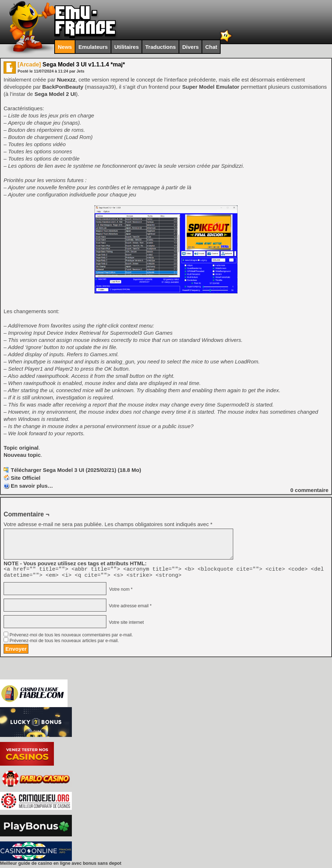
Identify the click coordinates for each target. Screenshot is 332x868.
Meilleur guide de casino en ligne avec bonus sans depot (61, 865)
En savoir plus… (32, 486)
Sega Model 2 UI (55, 94)
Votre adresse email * (129, 608)
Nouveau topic (22, 455)
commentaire (309, 490)
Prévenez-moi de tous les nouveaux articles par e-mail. (64, 643)
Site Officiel (26, 478)
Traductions (160, 47)
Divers (190, 47)
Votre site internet (126, 625)
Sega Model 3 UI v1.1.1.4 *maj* (71, 64)
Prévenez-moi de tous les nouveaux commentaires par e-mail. (71, 637)
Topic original (21, 448)
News (65, 47)
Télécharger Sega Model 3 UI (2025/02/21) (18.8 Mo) (76, 470)
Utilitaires (126, 47)
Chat (211, 47)
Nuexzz (66, 80)
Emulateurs (93, 47)
